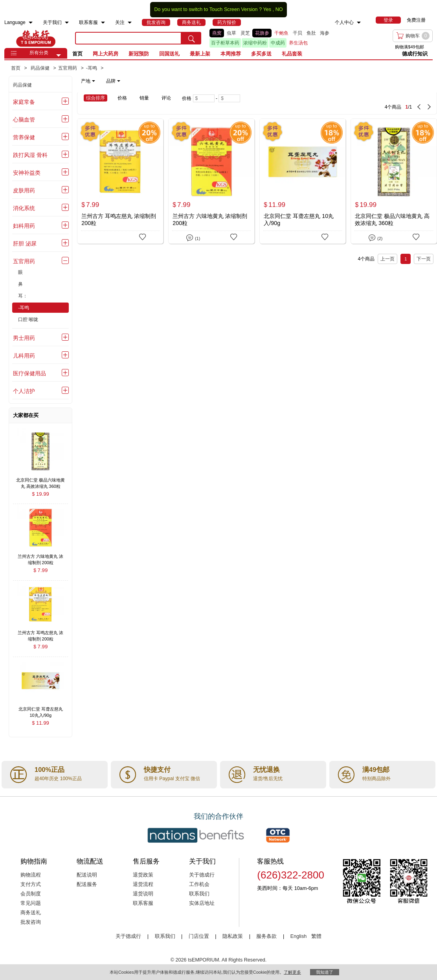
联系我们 (199, 894)
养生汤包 (298, 43)
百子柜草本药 (225, 43)
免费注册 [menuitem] (416, 20)
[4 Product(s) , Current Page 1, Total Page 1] (352, 103)
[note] (101, 81)
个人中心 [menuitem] (344, 22)
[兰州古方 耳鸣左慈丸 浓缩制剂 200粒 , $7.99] (40, 634)
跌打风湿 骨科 (30, 155)
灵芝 (245, 33)
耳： (23, 296)
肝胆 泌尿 (25, 244)
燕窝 (217, 33)
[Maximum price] (229, 98)
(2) (375, 237)
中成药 (278, 43)
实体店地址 (202, 903)
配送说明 (87, 875)
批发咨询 (31, 922)
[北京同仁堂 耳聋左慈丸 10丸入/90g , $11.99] (40, 710)
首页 (77, 54)
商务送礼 (31, 913)
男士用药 (24, 338)
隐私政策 (233, 936)
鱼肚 (311, 33)
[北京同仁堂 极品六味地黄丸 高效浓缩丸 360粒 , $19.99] (40, 481)
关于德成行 (202, 875)
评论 (166, 98)
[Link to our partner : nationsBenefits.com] (196, 835)
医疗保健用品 (29, 373)
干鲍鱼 (281, 33)
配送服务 (87, 884)
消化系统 (24, 208)
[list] (281, 38)
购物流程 (31, 875)
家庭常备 (24, 102)
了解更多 (292, 972)
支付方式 (31, 884)
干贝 (297, 33)
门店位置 (199, 936)
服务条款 (266, 936)
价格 (122, 98)
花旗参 (262, 33)
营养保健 (24, 137)
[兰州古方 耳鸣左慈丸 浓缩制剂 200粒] (120, 181)
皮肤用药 (24, 190)
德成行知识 (415, 54)
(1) (193, 237)
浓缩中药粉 (255, 43)
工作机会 (199, 884)
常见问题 (31, 903)
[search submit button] (191, 38)
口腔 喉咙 (28, 319)
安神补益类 (27, 173)
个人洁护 (24, 391)
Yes (267, 9)
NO (279, 9)
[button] (59, 55)
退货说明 (143, 894)
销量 (144, 98)
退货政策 (143, 875)
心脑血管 (24, 120)
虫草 (231, 33)
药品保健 (22, 85)
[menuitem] (31, 23)
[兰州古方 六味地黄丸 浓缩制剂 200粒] (211, 181)
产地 (88, 81)
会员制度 (31, 894)
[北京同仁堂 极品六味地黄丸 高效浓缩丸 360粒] (394, 181)
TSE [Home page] (36, 38)
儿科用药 (24, 356)
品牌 (113, 81)
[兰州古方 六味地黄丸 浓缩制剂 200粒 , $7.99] (40, 557)
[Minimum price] (204, 98)
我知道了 (325, 972)
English (299, 936)
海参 (325, 33)
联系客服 (143, 903)
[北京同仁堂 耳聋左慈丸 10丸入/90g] (303, 181)
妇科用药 (24, 226)
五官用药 (24, 261)
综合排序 (95, 98)
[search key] (128, 38)
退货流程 (143, 884)
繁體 (316, 936)
